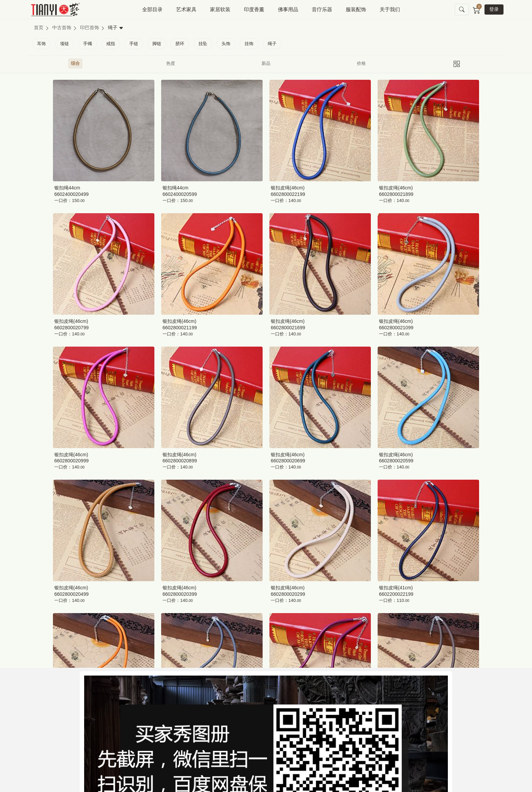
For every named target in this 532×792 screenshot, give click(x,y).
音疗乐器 (322, 9)
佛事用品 (288, 9)
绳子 (272, 44)
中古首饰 (62, 27)
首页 (39, 27)
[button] (462, 10)
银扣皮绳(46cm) (288, 188)
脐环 (180, 44)
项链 (64, 44)
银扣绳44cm (67, 188)
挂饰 (249, 44)
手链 (134, 44)
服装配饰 (356, 9)
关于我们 (390, 9)
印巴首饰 (90, 27)
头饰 (226, 44)
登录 (494, 9)
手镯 (88, 44)
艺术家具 (186, 9)
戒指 (111, 44)
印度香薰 (254, 9)
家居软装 (220, 9)
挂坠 (203, 44)
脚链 (157, 44)
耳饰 (41, 44)
